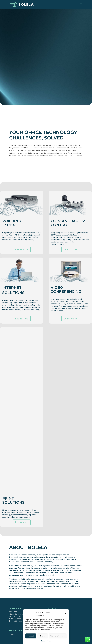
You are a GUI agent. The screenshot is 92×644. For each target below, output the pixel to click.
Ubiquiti (25, 150)
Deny (42, 636)
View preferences (58, 636)
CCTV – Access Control (18, 616)
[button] (66, 614)
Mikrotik (33, 150)
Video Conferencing (17, 614)
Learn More (22, 248)
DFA (81, 148)
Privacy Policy (46, 641)
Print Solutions (15, 619)
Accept (31, 636)
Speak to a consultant (46, 80)
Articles (12, 634)
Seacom (75, 148)
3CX (86, 148)
